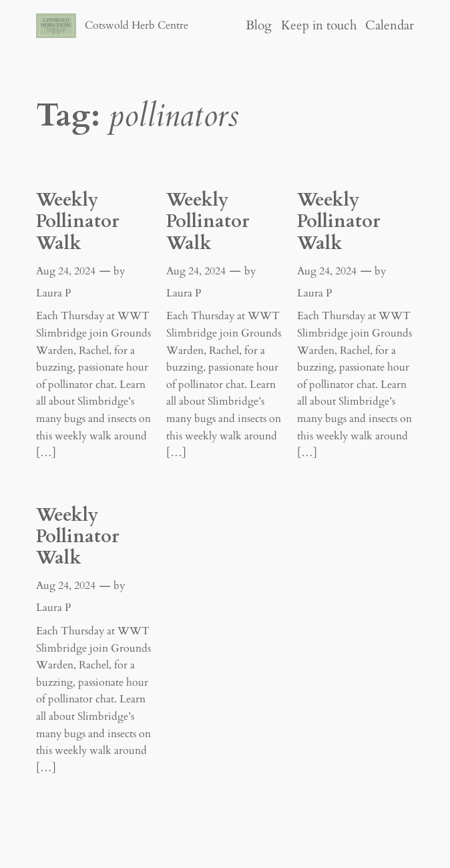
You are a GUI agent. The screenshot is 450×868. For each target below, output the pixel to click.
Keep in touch (319, 25)
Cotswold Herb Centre (137, 25)
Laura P (53, 293)
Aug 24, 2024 (66, 271)
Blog (259, 25)
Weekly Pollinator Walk (77, 222)
